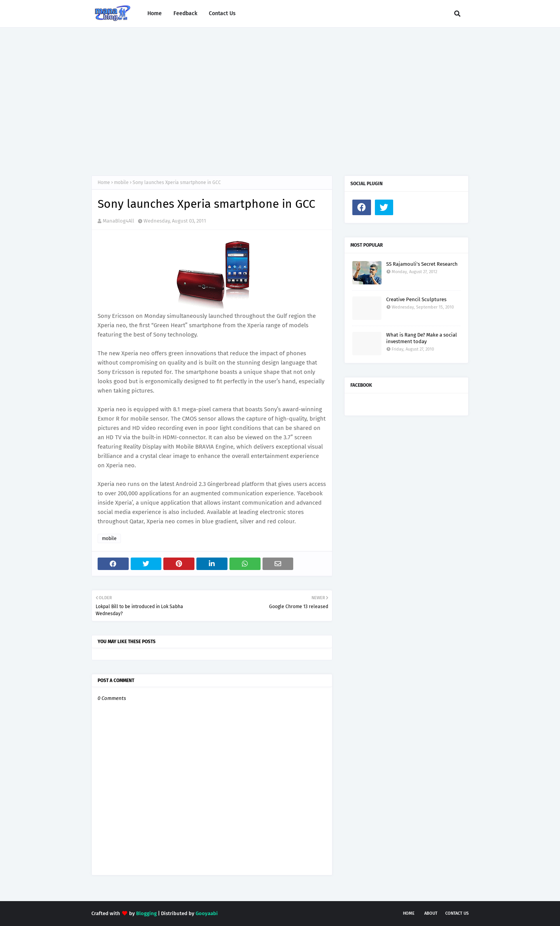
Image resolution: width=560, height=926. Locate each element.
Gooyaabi (207, 913)
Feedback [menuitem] (185, 13)
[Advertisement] (280, 94)
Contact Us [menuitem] (222, 13)
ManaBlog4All (118, 221)
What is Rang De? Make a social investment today (422, 338)
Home (104, 182)
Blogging (146, 913)
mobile (121, 182)
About (431, 913)
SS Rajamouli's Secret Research (422, 264)
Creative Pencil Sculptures (416, 299)
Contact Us (457, 913)
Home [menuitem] (155, 13)
